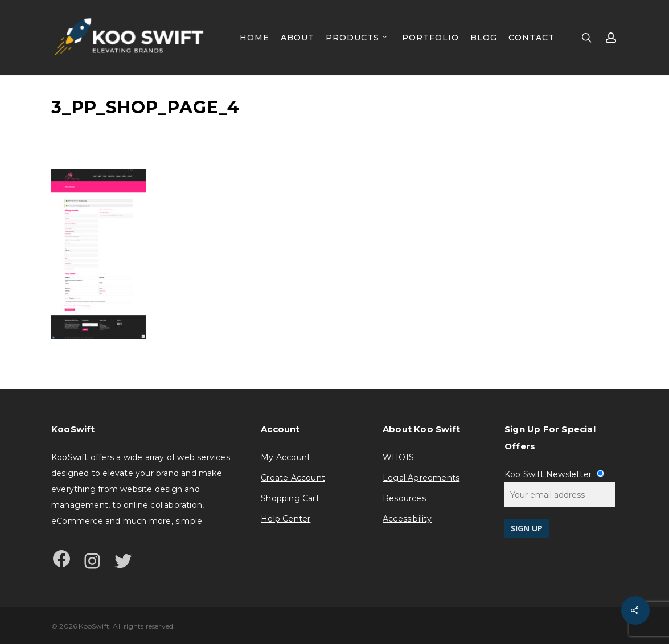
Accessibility (407, 519)
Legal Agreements (421, 478)
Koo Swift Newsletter (554, 474)
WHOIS (398, 457)
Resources (404, 498)
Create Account (293, 478)
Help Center (286, 519)
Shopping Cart (290, 498)
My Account (286, 457)
